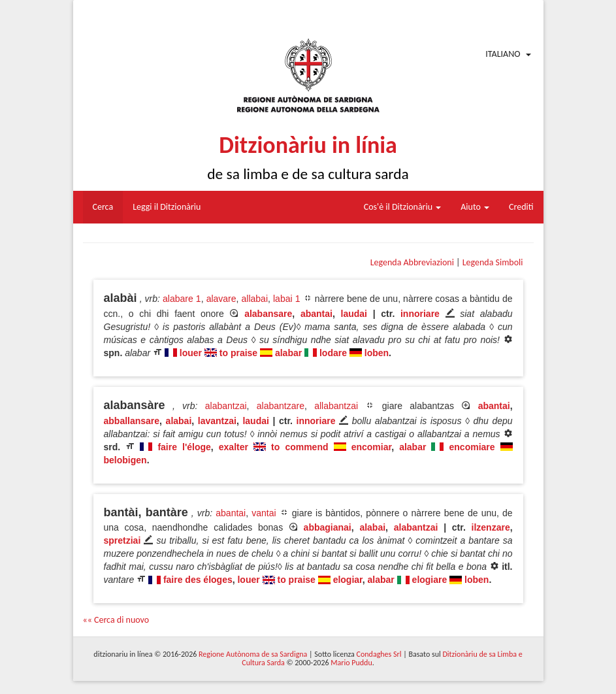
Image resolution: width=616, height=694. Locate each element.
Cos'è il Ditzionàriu (402, 207)
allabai (255, 299)
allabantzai (336, 406)
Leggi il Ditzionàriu (167, 207)
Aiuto (475, 207)
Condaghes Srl (379, 654)
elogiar (348, 580)
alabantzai (226, 406)
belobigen (125, 460)
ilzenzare (491, 527)
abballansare (132, 421)
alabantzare (281, 406)
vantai (264, 513)
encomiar (371, 447)
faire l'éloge (184, 447)
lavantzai (217, 421)
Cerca (103, 207)
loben (377, 353)
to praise (238, 353)
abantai (316, 314)
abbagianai (328, 527)
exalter (234, 447)
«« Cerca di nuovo (116, 620)
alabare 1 (182, 299)
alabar (288, 353)
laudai (354, 314)
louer (191, 353)
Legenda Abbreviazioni (412, 262)
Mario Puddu (351, 663)
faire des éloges (198, 580)
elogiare (430, 580)
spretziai (122, 540)
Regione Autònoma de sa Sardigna (253, 654)
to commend (300, 447)
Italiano (503, 54)
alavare (221, 299)
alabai (179, 421)
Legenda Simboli (493, 262)
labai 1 (286, 299)
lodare (333, 353)
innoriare (420, 314)
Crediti (521, 207)
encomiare (472, 447)
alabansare (268, 314)
